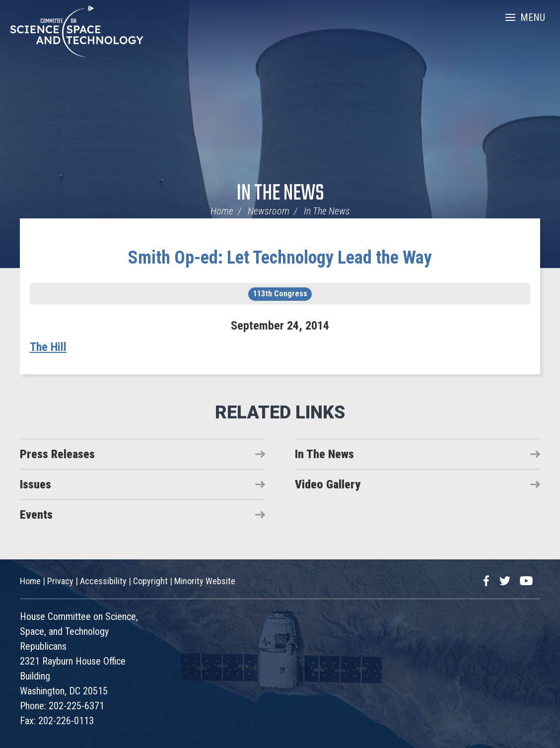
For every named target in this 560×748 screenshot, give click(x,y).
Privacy (60, 581)
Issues (35, 484)
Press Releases (57, 454)
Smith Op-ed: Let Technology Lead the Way (280, 258)
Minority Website (205, 581)
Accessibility (103, 581)
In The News (280, 194)
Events (36, 515)
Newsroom (269, 211)
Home (222, 211)
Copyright (150, 581)
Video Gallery (328, 484)
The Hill (48, 347)
